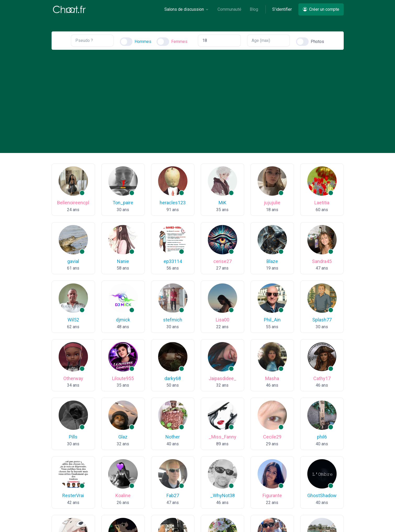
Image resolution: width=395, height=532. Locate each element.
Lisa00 (222, 320)
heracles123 (173, 203)
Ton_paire (123, 203)
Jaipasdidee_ (222, 378)
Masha (272, 378)
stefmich (173, 320)
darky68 (173, 378)
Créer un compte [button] (321, 9)
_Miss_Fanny (222, 437)
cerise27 (222, 261)
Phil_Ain (272, 320)
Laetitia (322, 203)
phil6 (322, 437)
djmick (123, 320)
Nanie (123, 261)
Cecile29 (272, 437)
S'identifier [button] (282, 9)
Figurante (272, 495)
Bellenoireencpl (73, 203)
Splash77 (322, 320)
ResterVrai (73, 495)
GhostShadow (322, 495)
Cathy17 (322, 378)
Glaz (123, 437)
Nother (173, 437)
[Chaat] (69, 9)
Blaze (272, 261)
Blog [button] (254, 9)
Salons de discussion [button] (184, 9)
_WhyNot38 (222, 495)
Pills (73, 437)
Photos (317, 42)
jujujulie (272, 203)
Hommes (143, 42)
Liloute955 (123, 378)
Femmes (179, 42)
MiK (222, 203)
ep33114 (173, 261)
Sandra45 (322, 261)
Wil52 (73, 320)
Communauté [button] (229, 9)
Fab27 (173, 495)
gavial (73, 261)
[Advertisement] (198, 97)
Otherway (73, 378)
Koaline (123, 495)
